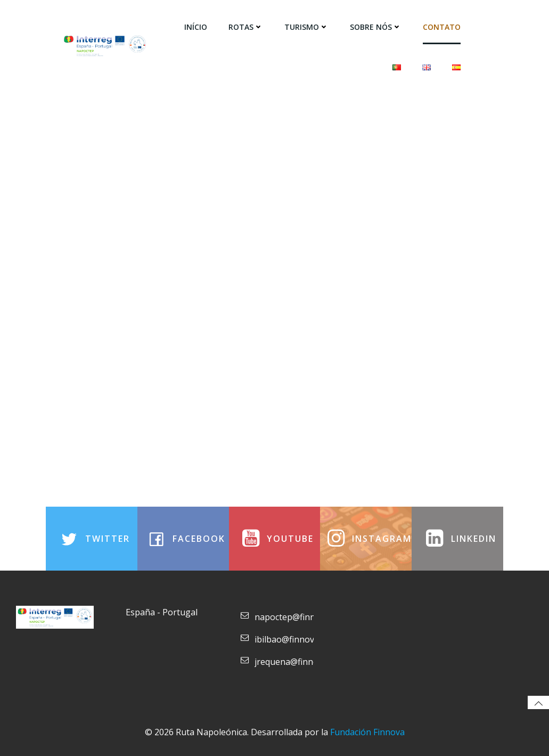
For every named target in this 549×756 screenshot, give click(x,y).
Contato (442, 27)
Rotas (246, 27)
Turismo (306, 27)
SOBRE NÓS (376, 27)
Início (196, 27)
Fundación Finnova (367, 732)
